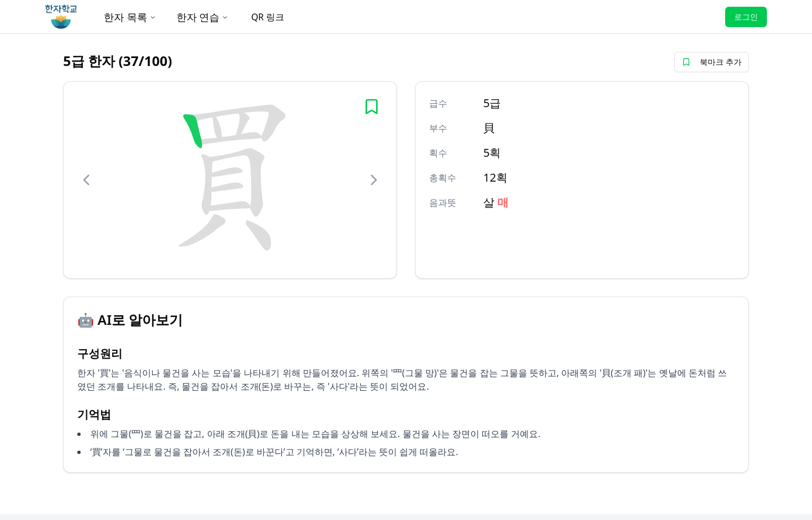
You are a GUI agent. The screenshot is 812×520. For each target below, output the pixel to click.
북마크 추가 (712, 62)
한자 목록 (130, 17)
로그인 (746, 17)
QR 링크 (268, 17)
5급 (492, 103)
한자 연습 (203, 17)
